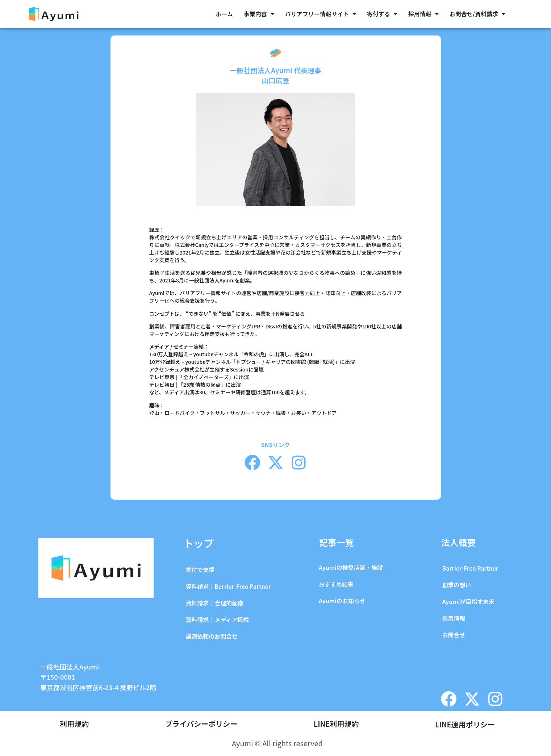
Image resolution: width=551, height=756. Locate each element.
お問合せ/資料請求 (477, 14)
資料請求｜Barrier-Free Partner (228, 586)
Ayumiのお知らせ (342, 601)
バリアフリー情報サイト (321, 14)
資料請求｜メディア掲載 (217, 619)
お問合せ (454, 635)
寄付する (382, 14)
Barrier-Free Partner (470, 568)
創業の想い (456, 585)
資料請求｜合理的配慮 (214, 603)
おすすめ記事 (336, 584)
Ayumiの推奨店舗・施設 (351, 567)
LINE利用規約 (336, 724)
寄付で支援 (200, 570)
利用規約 (74, 724)
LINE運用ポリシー (465, 724)
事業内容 (259, 14)
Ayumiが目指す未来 (468, 601)
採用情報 (423, 14)
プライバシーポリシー (201, 724)
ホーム (224, 14)
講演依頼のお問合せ (212, 636)
